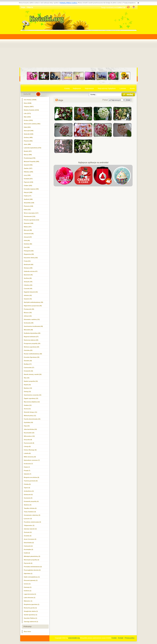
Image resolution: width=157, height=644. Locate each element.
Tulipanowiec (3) (29, 525)
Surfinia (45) (28, 278)
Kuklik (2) (27, 553)
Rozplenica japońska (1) (32, 604)
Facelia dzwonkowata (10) (32, 419)
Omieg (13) (27, 392)
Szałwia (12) (28, 405)
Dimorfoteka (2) (29, 543)
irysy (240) (27, 175)
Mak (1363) (27, 117)
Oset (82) (27, 247)
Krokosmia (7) (28, 464)
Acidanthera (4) (29, 491)
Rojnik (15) (27, 385)
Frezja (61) (27, 261)
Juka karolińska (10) (30, 429)
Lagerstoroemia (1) (30, 594)
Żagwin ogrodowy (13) (31, 398)
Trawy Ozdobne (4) (30, 512)
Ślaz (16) (27, 378)
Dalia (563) (27, 127)
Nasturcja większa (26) (31, 340)
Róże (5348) (28, 103)
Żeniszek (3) (28, 532)
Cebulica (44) (28, 285)
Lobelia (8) (27, 453)
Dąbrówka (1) (28, 573)
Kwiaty (67, 88)
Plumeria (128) (29, 206)
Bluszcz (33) (28, 313)
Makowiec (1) (28, 601)
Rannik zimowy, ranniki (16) (33, 374)
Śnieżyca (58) (28, 268)
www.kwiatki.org (74, 638)
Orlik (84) (27, 240)
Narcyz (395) (28, 155)
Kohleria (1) (28, 591)
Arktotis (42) (28, 295)
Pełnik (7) (27, 467)
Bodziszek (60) (29, 264)
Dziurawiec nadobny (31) (32, 319)
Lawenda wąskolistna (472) (33, 148)
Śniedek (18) (28, 361)
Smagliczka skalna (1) (31, 611)
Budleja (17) (28, 364)
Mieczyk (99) (28, 230)
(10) (27, 426)
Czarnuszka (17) (29, 367)
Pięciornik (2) (28, 563)
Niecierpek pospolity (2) (32, 560)
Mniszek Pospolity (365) (32, 161)
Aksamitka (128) (29, 203)
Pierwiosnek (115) (30, 216)
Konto (132, 88)
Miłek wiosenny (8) (30, 457)
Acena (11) (27, 409)
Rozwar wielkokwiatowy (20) (33, 354)
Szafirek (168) (28, 199)
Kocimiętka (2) (29, 549)
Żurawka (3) (28, 536)
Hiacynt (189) (28, 192)
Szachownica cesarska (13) (33, 395)
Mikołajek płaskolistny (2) (32, 556)
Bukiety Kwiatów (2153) (31, 110)
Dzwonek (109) (29, 223)
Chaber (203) (28, 186)
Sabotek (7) (28, 474)
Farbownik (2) (28, 546)
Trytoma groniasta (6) (31, 481)
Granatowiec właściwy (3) (32, 515)
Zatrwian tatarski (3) (30, 529)
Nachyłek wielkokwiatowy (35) (34, 302)
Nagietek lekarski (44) (31, 292)
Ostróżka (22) (28, 350)
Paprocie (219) (29, 182)
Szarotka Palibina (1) (31, 618)
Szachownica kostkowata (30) (33, 326)
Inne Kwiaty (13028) (30, 100)
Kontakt (121, 638)
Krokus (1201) (28, 120)
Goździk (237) (28, 179)
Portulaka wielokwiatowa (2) (33, 567)
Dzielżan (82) (28, 244)
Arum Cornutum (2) (30, 539)
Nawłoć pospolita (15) (31, 381)
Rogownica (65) (29, 254)
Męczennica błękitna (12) (32, 402)
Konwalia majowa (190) (31, 189)
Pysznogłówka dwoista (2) (32, 570)
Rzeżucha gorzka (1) (30, 608)
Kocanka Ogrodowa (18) (32, 357)
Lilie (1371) (27, 113)
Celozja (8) (27, 446)
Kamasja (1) (28, 587)
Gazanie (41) (28, 299)
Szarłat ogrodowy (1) (31, 615)
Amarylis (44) (28, 282)
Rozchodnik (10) (29, 433)
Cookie (114, 638)
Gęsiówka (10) (28, 422)
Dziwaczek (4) (28, 495)
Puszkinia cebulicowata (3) (32, 522)
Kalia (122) (27, 210)
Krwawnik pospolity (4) (31, 501)
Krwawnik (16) (28, 371)
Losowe (123, 88)
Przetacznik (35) (29, 309)
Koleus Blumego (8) (30, 450)
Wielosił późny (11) (30, 416)
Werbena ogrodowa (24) (32, 347)
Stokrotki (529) (29, 134)
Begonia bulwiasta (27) (31, 337)
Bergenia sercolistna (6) (32, 477)
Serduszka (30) (29, 323)
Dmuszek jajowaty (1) (31, 580)
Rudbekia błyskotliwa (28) (32, 333)
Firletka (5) (27, 484)
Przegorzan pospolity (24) (32, 343)
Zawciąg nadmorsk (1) (31, 622)
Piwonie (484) (28, 141)
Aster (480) (27, 144)
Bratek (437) (28, 151)
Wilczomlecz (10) (29, 436)
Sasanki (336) (28, 165)
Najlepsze (77, 88)
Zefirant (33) (28, 316)
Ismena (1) (27, 584)
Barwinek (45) (28, 275)
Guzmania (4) (28, 498)
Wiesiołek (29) (28, 330)
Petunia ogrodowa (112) (32, 220)
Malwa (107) (28, 227)
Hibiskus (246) (29, 172)
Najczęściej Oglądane (107, 88)
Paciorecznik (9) (29, 443)
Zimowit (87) (28, 237)
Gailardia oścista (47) (31, 271)
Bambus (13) (28, 388)
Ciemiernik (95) (29, 234)
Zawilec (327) (28, 168)
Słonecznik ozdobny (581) (32, 124)
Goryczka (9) (28, 440)
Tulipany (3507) (29, 107)
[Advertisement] (79, 49)
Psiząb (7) (27, 470)
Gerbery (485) (28, 137)
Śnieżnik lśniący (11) (31, 412)
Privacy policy (129, 638)
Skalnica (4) (28, 505)
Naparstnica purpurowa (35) (33, 306)
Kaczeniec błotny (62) (31, 258)
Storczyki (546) (29, 131)
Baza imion (27, 631)
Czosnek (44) (28, 289)
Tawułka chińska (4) (30, 508)
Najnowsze (89, 88)
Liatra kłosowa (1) (30, 598)
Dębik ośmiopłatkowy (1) (32, 577)
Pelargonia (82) (29, 251)
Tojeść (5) (27, 488)
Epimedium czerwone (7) (32, 460)
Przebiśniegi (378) (30, 158)
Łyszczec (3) (28, 519)
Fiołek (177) (28, 196)
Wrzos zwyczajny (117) (31, 213)
